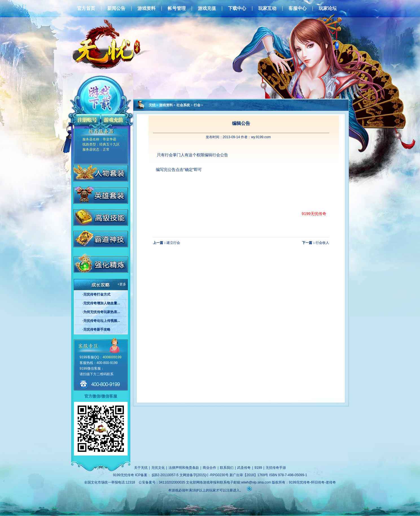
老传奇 (331, 482)
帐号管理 (177, 8)
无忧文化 (158, 468)
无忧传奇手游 (276, 468)
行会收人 (322, 243)
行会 (197, 105)
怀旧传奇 (318, 482)
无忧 (152, 105)
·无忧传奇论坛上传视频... (101, 321)
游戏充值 (207, 8)
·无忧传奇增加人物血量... (101, 303)
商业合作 (209, 468)
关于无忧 (141, 468)
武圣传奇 (244, 468)
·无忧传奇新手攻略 (96, 329)
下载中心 (237, 8)
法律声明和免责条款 (184, 468)
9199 (258, 468)
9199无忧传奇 (314, 214)
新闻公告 (116, 8)
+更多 (122, 284)
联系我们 (227, 468)
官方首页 (86, 8)
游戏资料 (146, 8)
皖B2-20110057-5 (165, 475)
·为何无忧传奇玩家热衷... (101, 312)
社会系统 (183, 105)
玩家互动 (267, 8)
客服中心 (297, 8)
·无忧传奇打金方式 (96, 294)
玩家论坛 (328, 8)
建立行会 (173, 243)
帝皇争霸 (110, 139)
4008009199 (112, 357)
